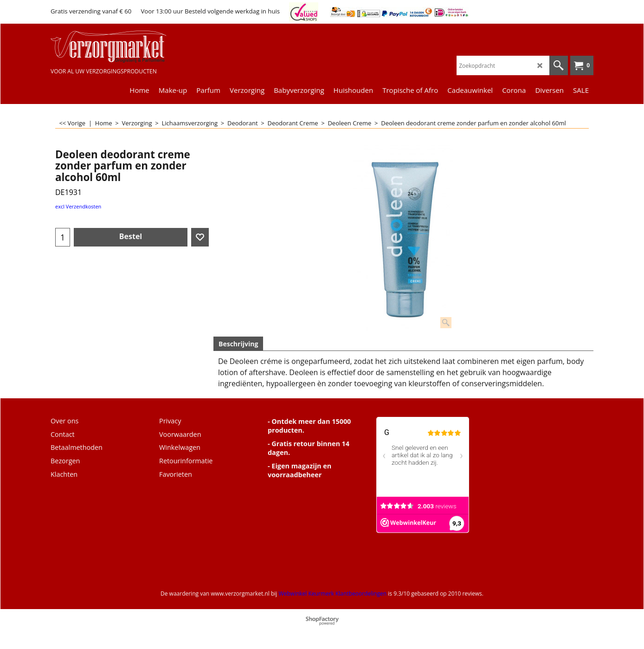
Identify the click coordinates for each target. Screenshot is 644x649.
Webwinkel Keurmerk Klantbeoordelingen (332, 594)
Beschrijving (238, 344)
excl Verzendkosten (78, 206)
